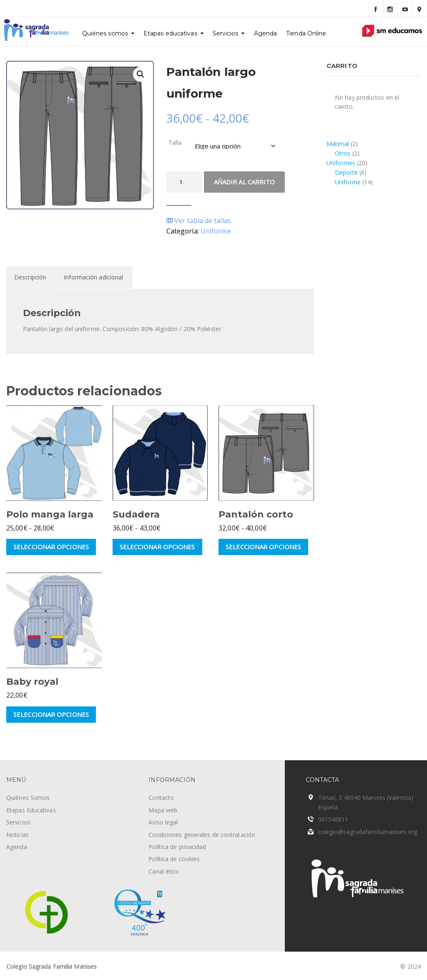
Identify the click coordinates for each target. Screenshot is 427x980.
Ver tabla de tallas (199, 221)
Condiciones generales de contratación (202, 835)
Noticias (18, 835)
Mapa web (163, 810)
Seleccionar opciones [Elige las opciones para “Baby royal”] (51, 714)
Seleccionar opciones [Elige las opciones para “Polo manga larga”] (51, 547)
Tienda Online (306, 33)
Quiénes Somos (28, 798)
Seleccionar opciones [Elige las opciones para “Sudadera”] (157, 547)
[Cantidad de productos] (184, 182)
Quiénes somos (105, 33)
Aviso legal (163, 822)
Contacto (161, 798)
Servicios (226, 33)
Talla (175, 142)
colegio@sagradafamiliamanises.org (368, 832)
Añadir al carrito (245, 182)
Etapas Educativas (31, 810)
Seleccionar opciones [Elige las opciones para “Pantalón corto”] (263, 547)
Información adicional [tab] (93, 277)
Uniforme (216, 231)
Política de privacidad (177, 847)
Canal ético (164, 871)
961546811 (333, 819)
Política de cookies (174, 859)
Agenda (266, 33)
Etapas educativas (170, 33)
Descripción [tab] (30, 277)
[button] (141, 74)
